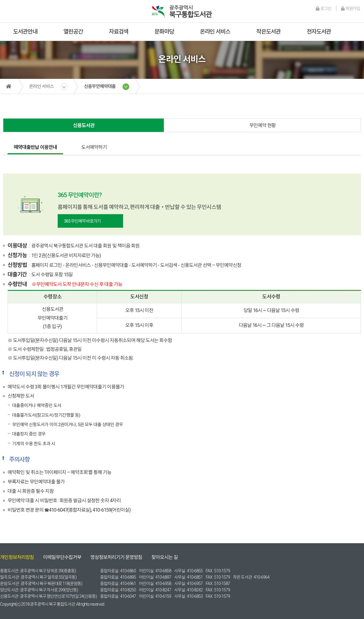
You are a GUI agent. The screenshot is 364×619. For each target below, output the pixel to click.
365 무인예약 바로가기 (82, 221)
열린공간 (73, 32)
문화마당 (164, 32)
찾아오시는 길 (165, 557)
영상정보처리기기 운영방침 (116, 557)
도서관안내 (25, 32)
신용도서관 (84, 125)
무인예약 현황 (263, 125)
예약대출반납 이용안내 (35, 147)
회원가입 (351, 8)
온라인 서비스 (215, 32)
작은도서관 (268, 32)
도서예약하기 (94, 147)
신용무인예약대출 (100, 86)
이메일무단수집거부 (62, 557)
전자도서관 (319, 32)
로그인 (324, 8)
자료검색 (119, 32)
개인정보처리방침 (17, 557)
